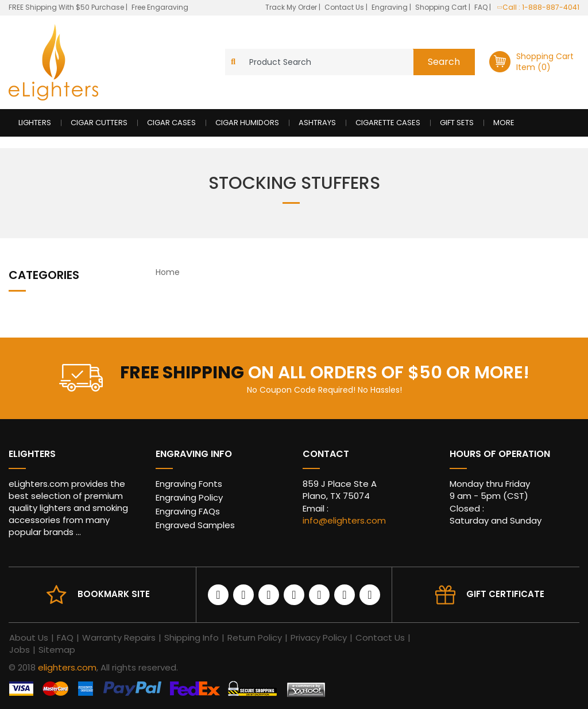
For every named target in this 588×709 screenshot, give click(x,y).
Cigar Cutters (99, 123)
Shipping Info (192, 638)
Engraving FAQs (188, 511)
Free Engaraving (160, 7)
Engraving (390, 7)
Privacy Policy (319, 638)
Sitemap (57, 650)
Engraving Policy (189, 497)
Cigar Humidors (247, 123)
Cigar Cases (171, 123)
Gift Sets (457, 123)
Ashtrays (317, 123)
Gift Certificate (505, 594)
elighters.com (67, 667)
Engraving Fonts (189, 484)
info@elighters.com (344, 520)
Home (168, 272)
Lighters (35, 123)
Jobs (20, 650)
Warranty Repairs (119, 638)
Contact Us (345, 7)
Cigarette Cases (388, 123)
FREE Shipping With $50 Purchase (66, 7)
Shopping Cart (442, 7)
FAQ (482, 7)
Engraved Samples (195, 525)
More (504, 123)
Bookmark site (114, 594)
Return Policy (255, 638)
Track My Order (292, 7)
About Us (29, 638)
